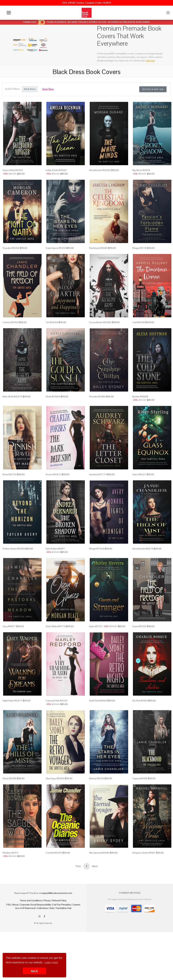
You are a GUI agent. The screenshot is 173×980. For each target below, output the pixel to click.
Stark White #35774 (56, 658)
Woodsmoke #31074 (143, 575)
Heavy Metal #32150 (13, 175)
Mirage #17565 (97, 575)
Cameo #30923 (11, 336)
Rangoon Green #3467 (144, 897)
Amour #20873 (53, 497)
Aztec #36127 (139, 497)
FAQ (9, 949)
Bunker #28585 (140, 414)
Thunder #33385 (97, 414)
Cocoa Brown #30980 (100, 336)
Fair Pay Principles (62, 949)
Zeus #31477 (9, 658)
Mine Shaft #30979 (12, 414)
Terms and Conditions (31, 945)
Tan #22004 (52, 336)
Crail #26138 (139, 336)
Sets (52, 953)
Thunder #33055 (11, 257)
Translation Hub (64, 953)
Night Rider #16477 (12, 736)
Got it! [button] (34, 971)
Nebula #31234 (97, 818)
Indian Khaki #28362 (56, 175)
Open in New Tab (153, 89)
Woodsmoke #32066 (100, 175)
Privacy (47, 945)
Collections (43, 953)
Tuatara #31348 (140, 818)
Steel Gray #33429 (55, 818)
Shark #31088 (9, 818)
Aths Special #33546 (99, 897)
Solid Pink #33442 (98, 736)
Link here (150, 61)
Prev (78, 911)
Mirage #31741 (139, 257)
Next (95, 911)
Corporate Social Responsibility (36, 949)
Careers (76, 949)
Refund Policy (59, 945)
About (15, 949)
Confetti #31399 (54, 897)
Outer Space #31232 (56, 257)
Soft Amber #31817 (55, 575)
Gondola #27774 (98, 497)
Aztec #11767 (96, 658)
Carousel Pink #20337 (57, 736)
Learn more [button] (51, 962)
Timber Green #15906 (14, 575)
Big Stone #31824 (141, 175)
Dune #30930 (139, 658)
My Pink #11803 (140, 736)
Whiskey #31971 (11, 897)
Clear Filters (48, 89)
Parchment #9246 (98, 257)
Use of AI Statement (25, 953)
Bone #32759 (10, 497)
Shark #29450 (53, 414)
